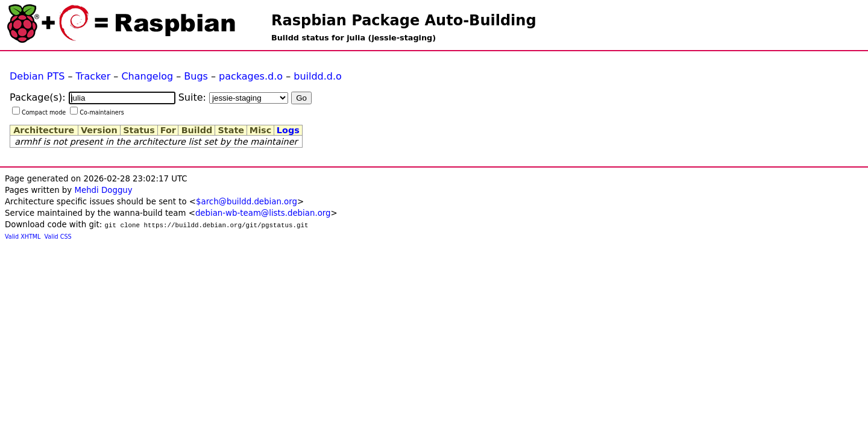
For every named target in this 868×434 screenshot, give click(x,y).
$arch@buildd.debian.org (247, 202)
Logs (288, 130)
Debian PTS (37, 76)
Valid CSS (58, 237)
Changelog (147, 76)
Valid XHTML (23, 237)
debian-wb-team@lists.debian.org (263, 213)
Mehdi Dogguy (103, 190)
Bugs (196, 76)
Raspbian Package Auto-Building (404, 20)
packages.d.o (251, 76)
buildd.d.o (318, 76)
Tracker (93, 76)
